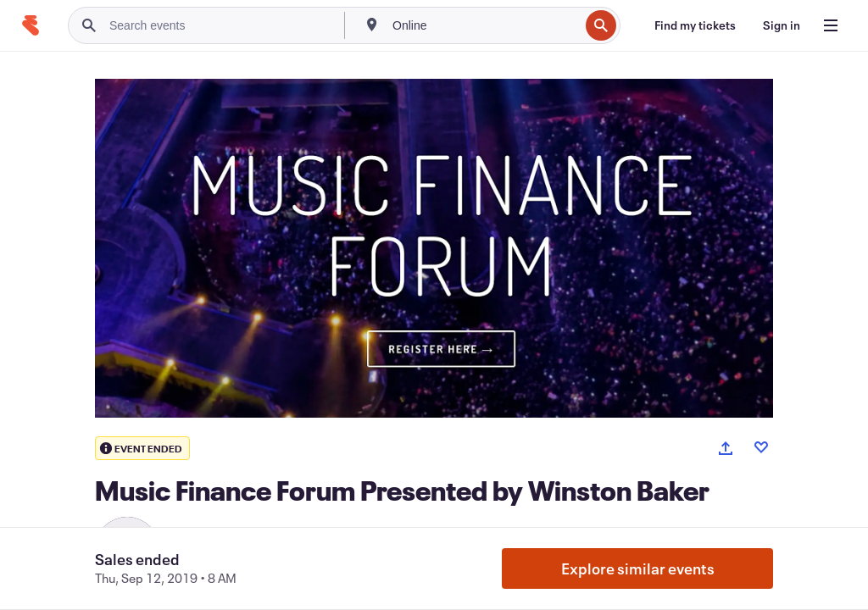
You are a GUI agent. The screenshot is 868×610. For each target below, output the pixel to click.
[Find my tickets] (695, 25)
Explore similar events (638, 568)
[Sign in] (782, 25)
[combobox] (484, 25)
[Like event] (761, 447)
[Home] (31, 25)
